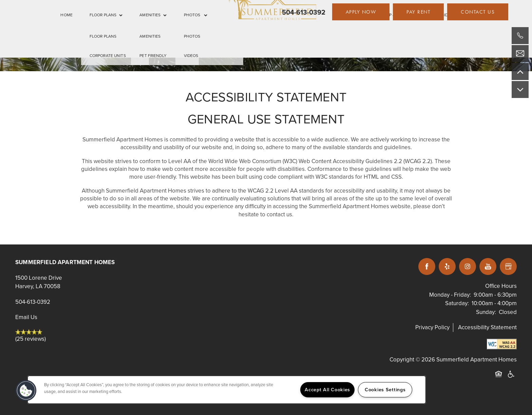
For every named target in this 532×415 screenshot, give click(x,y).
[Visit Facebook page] (427, 266)
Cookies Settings (385, 390)
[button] (361, 12)
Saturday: (457, 303)
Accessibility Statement (487, 327)
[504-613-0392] (520, 36)
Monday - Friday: (450, 295)
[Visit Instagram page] (468, 266)
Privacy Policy (432, 327)
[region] (227, 390)
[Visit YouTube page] (488, 266)
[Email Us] (520, 54)
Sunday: (486, 312)
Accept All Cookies (327, 390)
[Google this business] (508, 266)
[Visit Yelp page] (447, 266)
